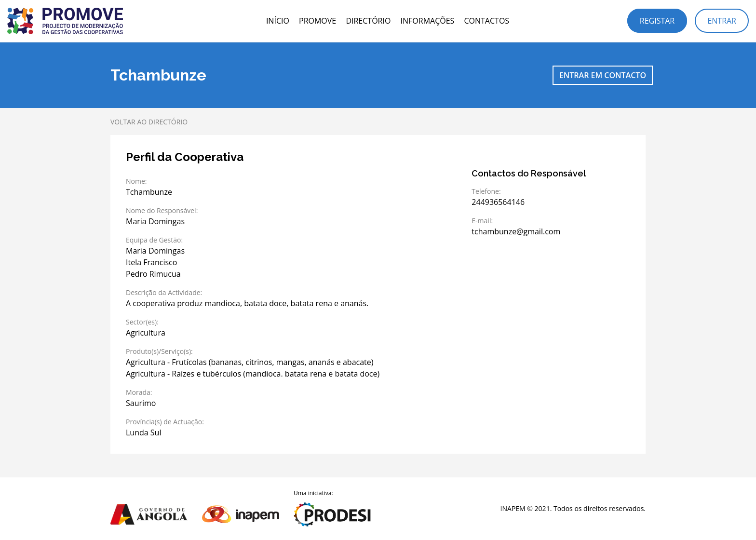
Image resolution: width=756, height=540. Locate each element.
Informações (428, 21)
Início (278, 21)
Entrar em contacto (603, 75)
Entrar (722, 21)
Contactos (486, 21)
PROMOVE (317, 21)
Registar (657, 21)
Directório (368, 21)
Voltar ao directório (149, 122)
